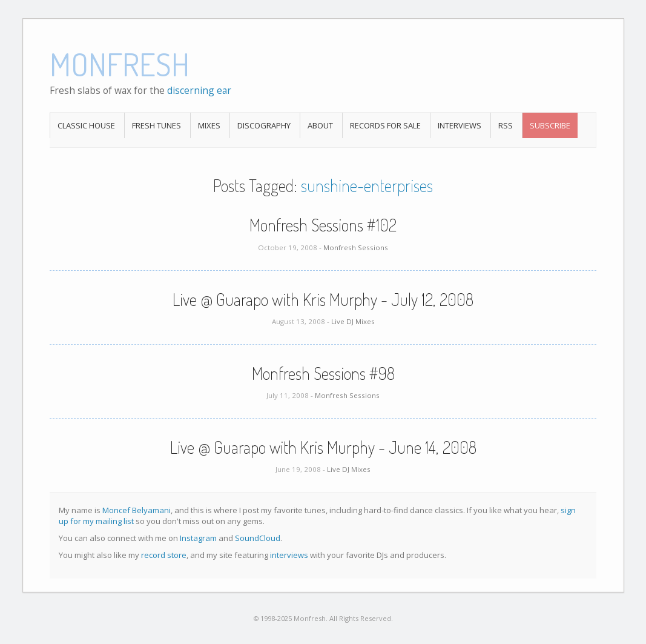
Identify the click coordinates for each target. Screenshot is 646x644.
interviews (289, 555)
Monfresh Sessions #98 (323, 373)
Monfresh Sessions (356, 247)
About (320, 125)
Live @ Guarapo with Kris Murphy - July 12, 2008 (323, 299)
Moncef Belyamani (137, 510)
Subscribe (550, 125)
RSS (506, 125)
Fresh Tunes (157, 125)
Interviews (460, 125)
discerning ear (199, 90)
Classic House (86, 125)
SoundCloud (258, 538)
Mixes (209, 125)
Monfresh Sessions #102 (323, 225)
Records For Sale (385, 125)
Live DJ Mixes (353, 321)
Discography (264, 125)
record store (164, 555)
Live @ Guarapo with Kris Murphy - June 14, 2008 (323, 447)
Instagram (198, 538)
